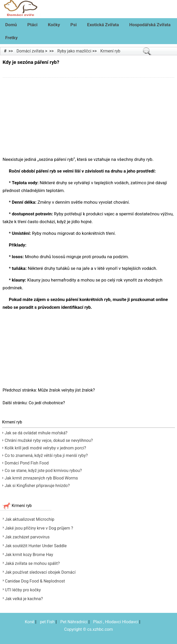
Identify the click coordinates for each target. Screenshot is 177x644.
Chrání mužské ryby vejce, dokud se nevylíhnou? (49, 440)
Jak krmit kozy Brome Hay (29, 555)
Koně (30, 622)
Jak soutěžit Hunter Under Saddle (36, 546)
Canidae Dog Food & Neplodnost (35, 581)
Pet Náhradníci (74, 622)
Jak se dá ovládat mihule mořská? (36, 433)
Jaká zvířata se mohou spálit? (32, 563)
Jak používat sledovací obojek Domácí (40, 572)
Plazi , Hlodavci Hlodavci (116, 622)
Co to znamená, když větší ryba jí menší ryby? (46, 455)
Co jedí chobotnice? (47, 403)
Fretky (11, 38)
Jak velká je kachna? (24, 599)
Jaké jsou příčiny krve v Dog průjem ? (39, 528)
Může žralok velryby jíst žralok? (67, 390)
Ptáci (32, 25)
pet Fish (47, 622)
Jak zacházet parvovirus (27, 537)
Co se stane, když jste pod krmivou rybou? (43, 471)
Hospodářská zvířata (150, 25)
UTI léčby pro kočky (23, 590)
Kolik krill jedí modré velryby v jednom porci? (45, 448)
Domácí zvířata (30, 51)
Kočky (54, 25)
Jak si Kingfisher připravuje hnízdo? (37, 486)
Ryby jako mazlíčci (74, 51)
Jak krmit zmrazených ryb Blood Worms (41, 478)
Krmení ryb (110, 51)
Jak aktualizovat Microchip (30, 519)
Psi (74, 25)
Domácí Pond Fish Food (27, 463)
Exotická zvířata (103, 25)
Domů (11, 25)
